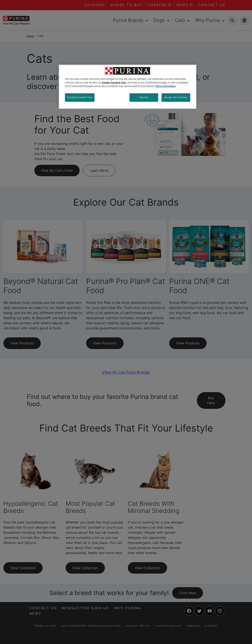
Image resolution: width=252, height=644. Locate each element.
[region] (128, 87)
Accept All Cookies (176, 97)
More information (166, 86)
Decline (144, 97)
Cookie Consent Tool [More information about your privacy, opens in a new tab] (114, 82)
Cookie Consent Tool (80, 97)
